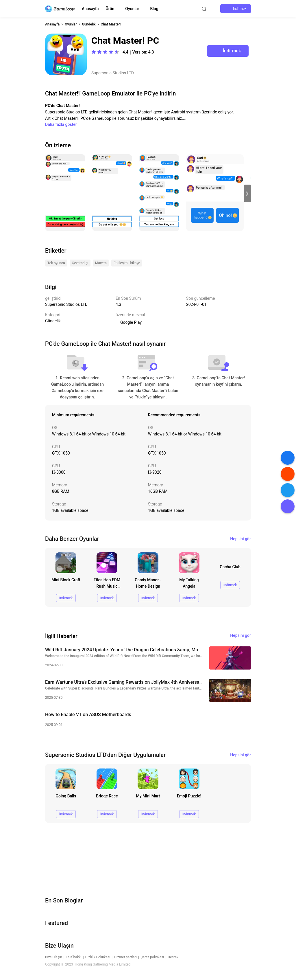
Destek (173, 957)
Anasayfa (90, 9)
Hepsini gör (240, 539)
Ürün (110, 9)
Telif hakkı (74, 957)
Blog (154, 9)
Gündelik (89, 24)
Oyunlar (132, 9)
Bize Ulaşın (54, 957)
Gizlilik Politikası (98, 957)
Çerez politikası (152, 957)
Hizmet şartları (125, 957)
